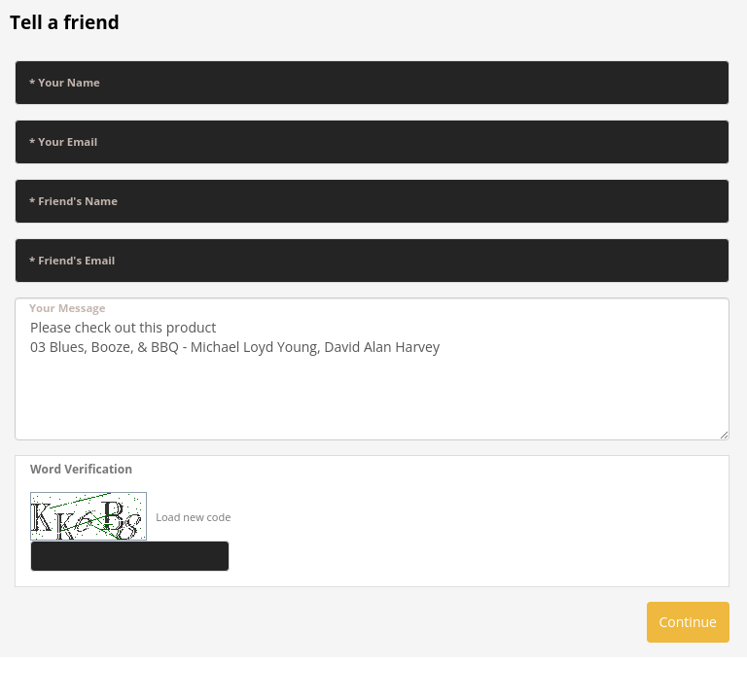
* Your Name (65, 82)
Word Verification (81, 469)
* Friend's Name (73, 201)
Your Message (67, 308)
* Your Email (63, 141)
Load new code (193, 517)
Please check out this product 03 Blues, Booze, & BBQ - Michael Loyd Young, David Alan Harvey (372, 369)
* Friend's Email (72, 260)
